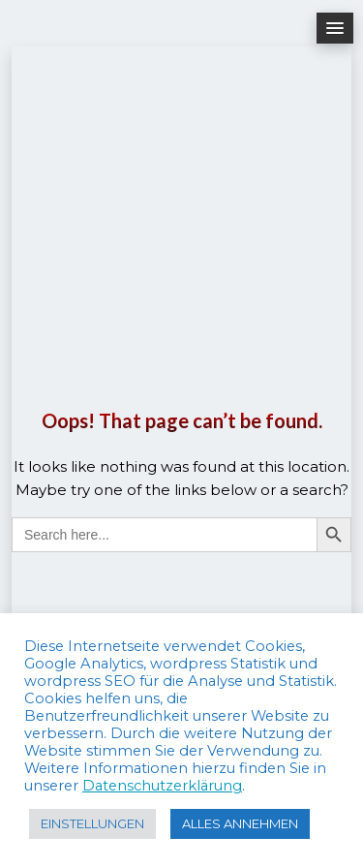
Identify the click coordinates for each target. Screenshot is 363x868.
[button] (335, 28)
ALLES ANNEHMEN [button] (240, 823)
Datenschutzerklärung (162, 786)
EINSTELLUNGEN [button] (92, 823)
